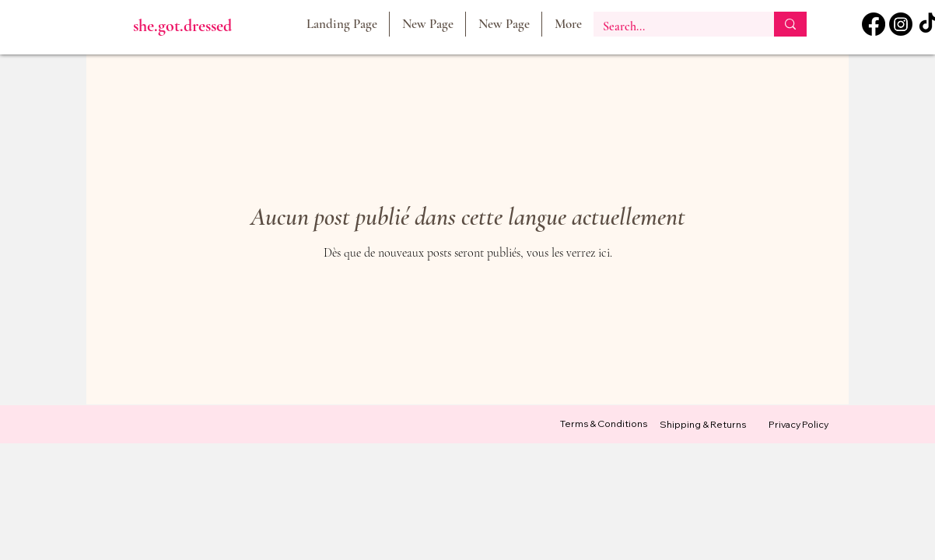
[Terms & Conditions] (604, 424)
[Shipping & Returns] (702, 425)
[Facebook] (874, 24)
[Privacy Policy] (798, 425)
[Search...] (672, 26)
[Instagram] (901, 24)
